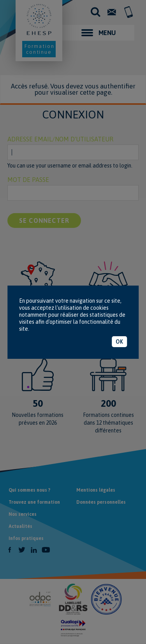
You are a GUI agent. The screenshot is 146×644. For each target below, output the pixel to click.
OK (119, 342)
